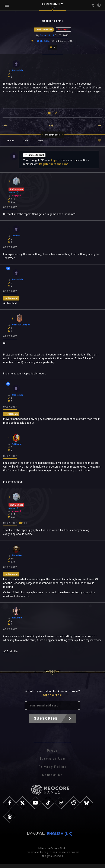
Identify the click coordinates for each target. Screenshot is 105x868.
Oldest (27, 141)
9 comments (53, 135)
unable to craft (34, 156)
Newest (11, 141)
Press (53, 754)
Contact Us (52, 779)
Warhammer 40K (44, 30)
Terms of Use (53, 763)
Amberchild (47, 36)
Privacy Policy (52, 771)
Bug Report (64, 30)
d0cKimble (43, 42)
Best (41, 141)
